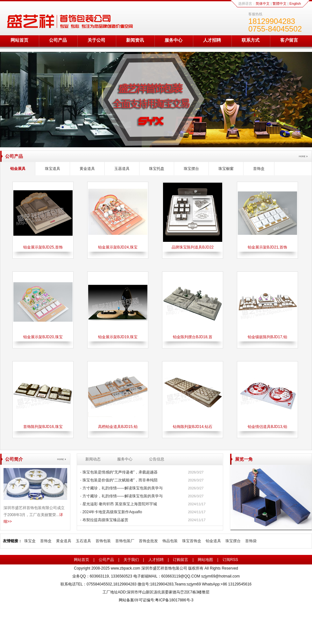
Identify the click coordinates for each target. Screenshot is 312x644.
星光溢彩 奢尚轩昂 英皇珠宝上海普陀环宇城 (120, 504)
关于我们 (131, 560)
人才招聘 (212, 40)
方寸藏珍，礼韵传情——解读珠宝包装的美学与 (123, 488)
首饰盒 (259, 169)
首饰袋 (251, 541)
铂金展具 (18, 169)
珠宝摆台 (191, 169)
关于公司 (96, 40)
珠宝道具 (53, 169)
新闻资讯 (135, 40)
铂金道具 (213, 541)
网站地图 (205, 560)
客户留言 (289, 40)
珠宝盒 (30, 541)
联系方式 (251, 40)
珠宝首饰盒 (192, 541)
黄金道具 (87, 169)
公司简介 (14, 459)
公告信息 (157, 459)
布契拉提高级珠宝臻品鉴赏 (105, 520)
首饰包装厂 (125, 541)
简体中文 (263, 3)
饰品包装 (170, 541)
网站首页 (19, 40)
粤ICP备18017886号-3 (174, 600)
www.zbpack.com (126, 568)
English (295, 3)
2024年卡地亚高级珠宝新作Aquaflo (112, 512)
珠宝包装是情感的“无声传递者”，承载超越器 (120, 472)
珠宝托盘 (157, 169)
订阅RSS (230, 560)
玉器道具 (122, 169)
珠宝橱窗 (226, 169)
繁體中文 (280, 3)
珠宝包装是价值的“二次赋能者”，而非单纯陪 (120, 480)
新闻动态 (93, 459)
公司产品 (58, 40)
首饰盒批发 (148, 541)
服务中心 (174, 40)
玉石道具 (83, 541)
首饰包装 (103, 541)
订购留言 (181, 560)
